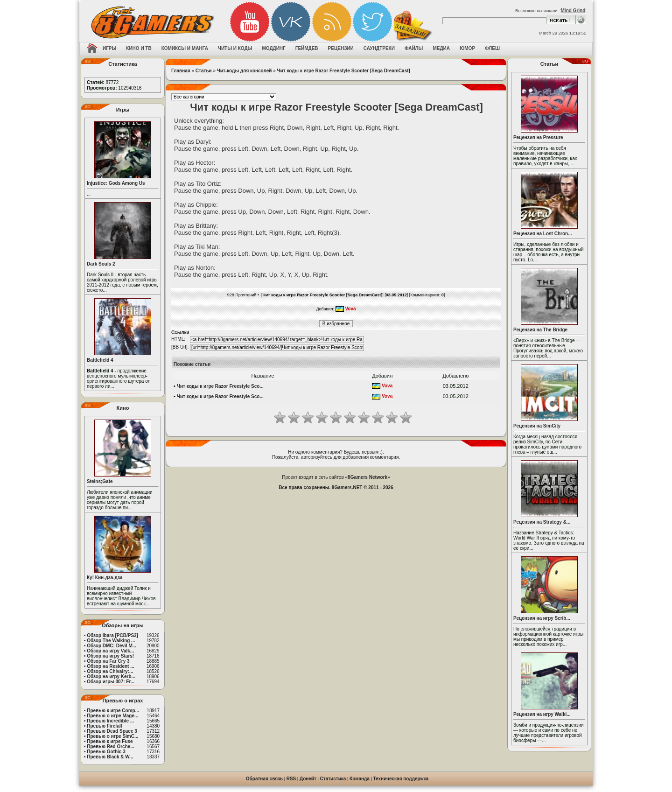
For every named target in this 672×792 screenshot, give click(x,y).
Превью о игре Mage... (112, 716)
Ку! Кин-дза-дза (105, 578)
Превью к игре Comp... (113, 711)
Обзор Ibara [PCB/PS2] (112, 635)
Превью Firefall (104, 726)
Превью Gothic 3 (106, 752)
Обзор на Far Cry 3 (108, 661)
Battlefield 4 (100, 360)
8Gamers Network (367, 477)
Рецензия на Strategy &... (542, 522)
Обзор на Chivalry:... (110, 671)
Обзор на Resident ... (110, 666)
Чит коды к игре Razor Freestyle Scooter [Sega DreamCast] (344, 71)
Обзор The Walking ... (111, 641)
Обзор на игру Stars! (110, 656)
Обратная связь (264, 779)
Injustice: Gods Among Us (116, 183)
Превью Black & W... (110, 757)
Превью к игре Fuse (110, 741)
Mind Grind (573, 11)
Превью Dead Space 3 (112, 731)
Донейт (308, 779)
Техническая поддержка (401, 779)
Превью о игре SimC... (112, 736)
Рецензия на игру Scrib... (542, 618)
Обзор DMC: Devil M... (112, 646)
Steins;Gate (100, 481)
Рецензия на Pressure (538, 137)
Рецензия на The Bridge (540, 330)
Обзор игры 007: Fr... (111, 682)
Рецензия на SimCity (537, 426)
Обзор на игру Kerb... (111, 676)
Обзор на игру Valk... (110, 651)
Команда (360, 779)
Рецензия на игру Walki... (542, 714)
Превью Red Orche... (110, 746)
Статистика (333, 779)
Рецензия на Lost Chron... (543, 234)
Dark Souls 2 (101, 264)
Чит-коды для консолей (245, 71)
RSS (291, 779)
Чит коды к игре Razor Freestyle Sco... (220, 386)
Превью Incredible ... (110, 721)
